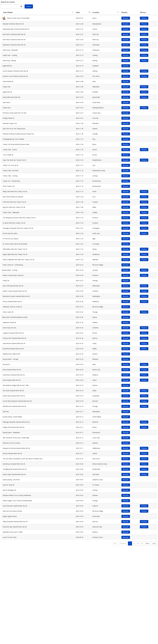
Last (154, 641)
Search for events (8, 2)
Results (127, 18)
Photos (145, 18)
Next (147, 641)
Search (29, 6)
